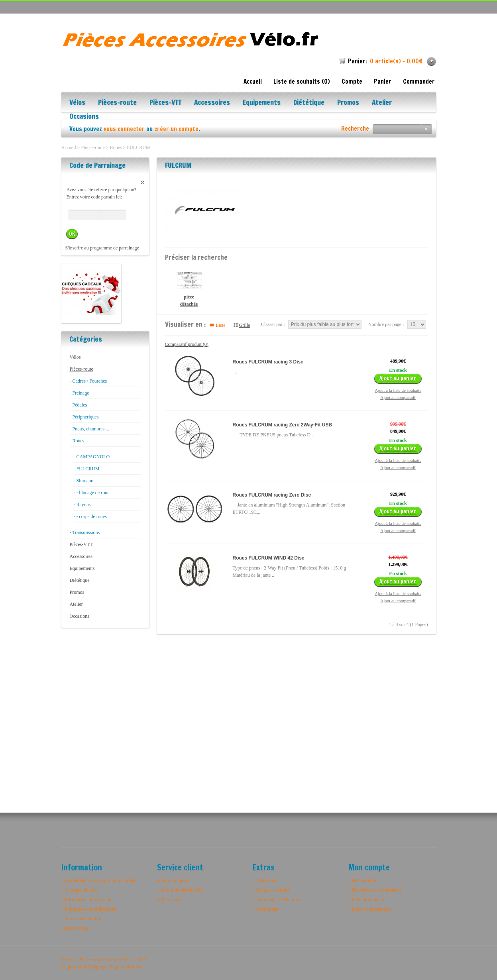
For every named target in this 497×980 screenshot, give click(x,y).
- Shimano (84, 481)
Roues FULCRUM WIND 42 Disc (269, 558)
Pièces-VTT (165, 103)
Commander (419, 82)
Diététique (309, 103)
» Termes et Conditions (83, 919)
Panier (383, 82)
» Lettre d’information (370, 909)
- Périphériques (84, 417)
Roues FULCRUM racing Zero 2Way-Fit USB (283, 425)
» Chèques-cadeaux (271, 890)
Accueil (253, 82)
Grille (245, 325)
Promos (348, 103)
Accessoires (212, 103)
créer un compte (176, 129)
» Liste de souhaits (366, 899)
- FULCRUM (87, 469)
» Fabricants (264, 880)
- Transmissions (85, 532)
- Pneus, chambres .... (90, 429)
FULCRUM (138, 147)
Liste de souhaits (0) (302, 82)
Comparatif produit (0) (187, 344)
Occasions (84, 117)
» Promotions (265, 909)
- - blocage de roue (92, 493)
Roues (116, 147)
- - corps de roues (90, 517)
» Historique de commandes (375, 890)
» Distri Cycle (75, 928)
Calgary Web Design (81, 967)
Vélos (77, 103)
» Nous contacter (173, 880)
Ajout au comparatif (398, 397)
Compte (352, 82)
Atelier (382, 103)
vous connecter (124, 129)
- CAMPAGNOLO (92, 457)
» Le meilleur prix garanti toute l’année (99, 880)
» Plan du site (170, 899)
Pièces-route (117, 103)
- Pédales (79, 405)
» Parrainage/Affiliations (276, 899)
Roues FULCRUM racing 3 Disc (268, 362)
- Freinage (80, 393)
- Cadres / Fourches (88, 381)
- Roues (77, 441)
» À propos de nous (80, 890)
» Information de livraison (86, 899)
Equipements (262, 103)
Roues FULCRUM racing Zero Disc (272, 495)
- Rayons (82, 505)
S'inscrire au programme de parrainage (102, 248)
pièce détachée (189, 288)
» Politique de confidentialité (89, 909)
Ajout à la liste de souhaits (398, 390)
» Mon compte (362, 880)
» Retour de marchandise (181, 890)
